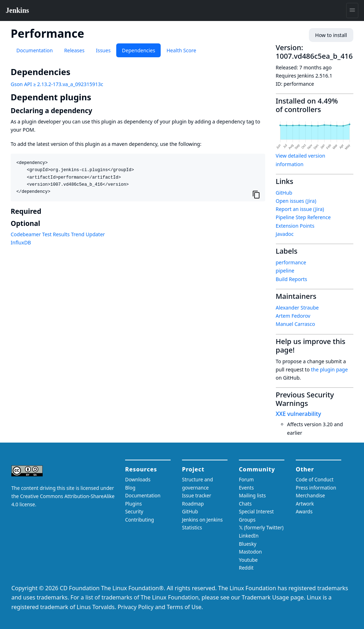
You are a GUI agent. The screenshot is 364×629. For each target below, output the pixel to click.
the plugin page (330, 369)
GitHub (284, 193)
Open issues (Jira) (296, 201)
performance (291, 262)
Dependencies (138, 50)
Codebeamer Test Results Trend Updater (58, 234)
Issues (103, 50)
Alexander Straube (297, 308)
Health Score (181, 50)
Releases (74, 50)
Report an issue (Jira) (300, 209)
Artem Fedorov (293, 316)
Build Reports (291, 279)
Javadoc (285, 234)
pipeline (285, 271)
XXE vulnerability (299, 414)
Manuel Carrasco (296, 324)
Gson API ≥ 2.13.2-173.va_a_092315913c (57, 84)
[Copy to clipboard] (256, 194)
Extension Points (295, 226)
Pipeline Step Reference (303, 217)
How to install (331, 35)
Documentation (34, 50)
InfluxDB (21, 242)
